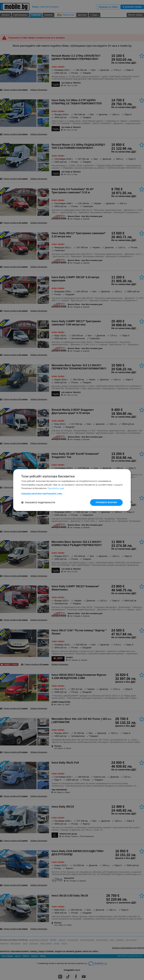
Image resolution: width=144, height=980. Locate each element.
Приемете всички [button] (106, 502)
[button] (72, 494)
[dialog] (72, 490)
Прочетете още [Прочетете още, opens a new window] (56, 488)
